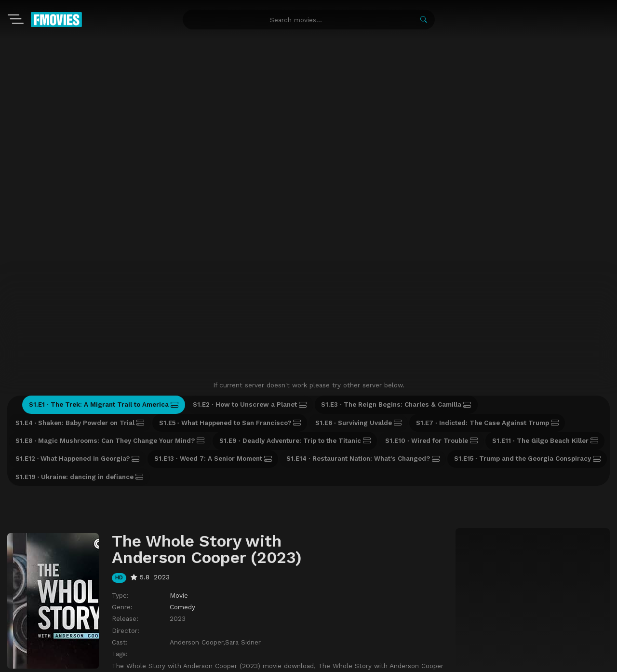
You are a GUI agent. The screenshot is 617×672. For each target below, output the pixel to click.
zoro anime (313, 662)
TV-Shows (77, 617)
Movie (179, 470)
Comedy (182, 481)
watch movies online (274, 662)
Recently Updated (167, 617)
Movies (39, 617)
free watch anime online (356, 662)
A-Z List (117, 617)
